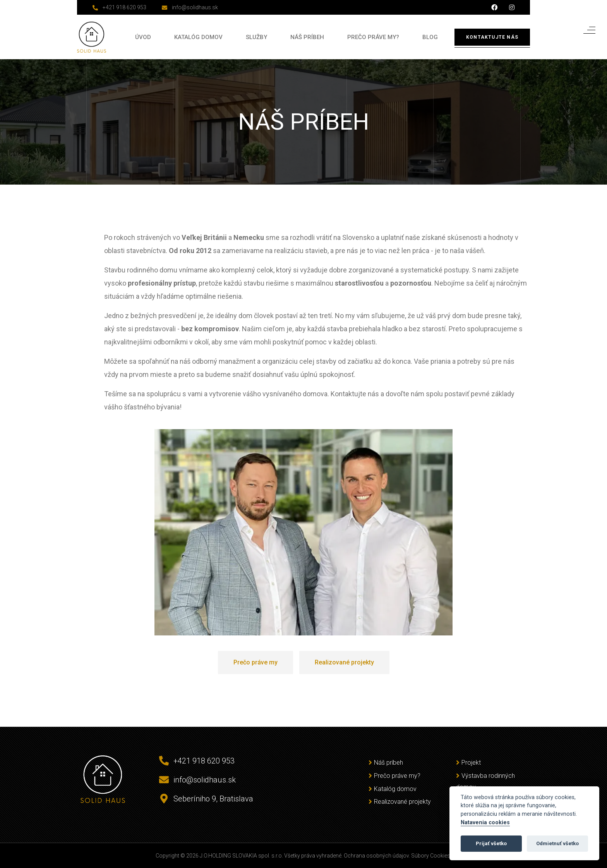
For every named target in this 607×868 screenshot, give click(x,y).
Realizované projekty (402, 802)
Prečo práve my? (373, 37)
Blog (430, 37)
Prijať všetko (491, 843)
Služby (256, 37)
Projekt (471, 763)
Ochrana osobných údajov (376, 856)
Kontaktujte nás (492, 37)
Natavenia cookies (485, 823)
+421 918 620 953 (124, 7)
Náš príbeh (307, 37)
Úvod (143, 37)
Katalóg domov (198, 37)
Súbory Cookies (431, 856)
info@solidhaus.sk (195, 7)
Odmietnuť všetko (557, 843)
